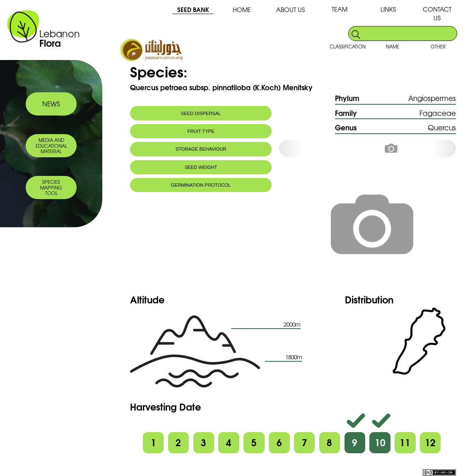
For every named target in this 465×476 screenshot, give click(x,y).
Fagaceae (438, 113)
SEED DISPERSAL (201, 113)
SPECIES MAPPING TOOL (51, 187)
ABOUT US (290, 9)
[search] (409, 34)
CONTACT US (437, 13)
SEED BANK (193, 9)
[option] (398, 148)
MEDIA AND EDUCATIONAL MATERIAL (51, 145)
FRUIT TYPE (201, 131)
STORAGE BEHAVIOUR (201, 149)
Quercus (442, 127)
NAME (393, 46)
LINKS (388, 9)
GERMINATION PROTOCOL (201, 185)
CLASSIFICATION (348, 46)
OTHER (438, 46)
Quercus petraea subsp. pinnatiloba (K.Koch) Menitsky (221, 87)
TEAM (340, 9)
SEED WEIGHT (201, 167)
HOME (242, 9)
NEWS (51, 104)
